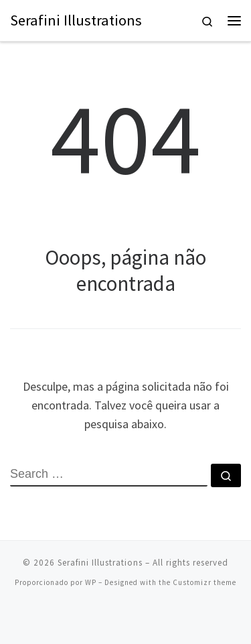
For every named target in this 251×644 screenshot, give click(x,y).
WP (91, 582)
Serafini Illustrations (100, 563)
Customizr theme (204, 582)
